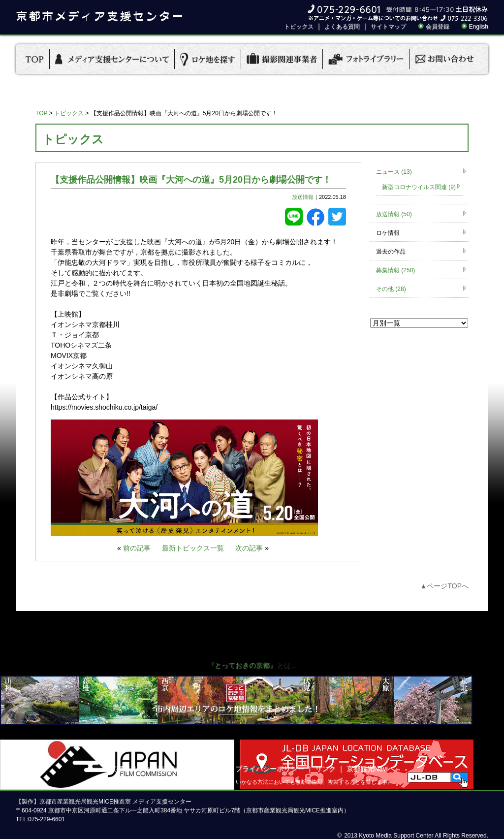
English (479, 27)
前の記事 (137, 548)
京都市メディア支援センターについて (168, 769)
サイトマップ (388, 27)
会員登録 (438, 27)
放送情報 (303, 197)
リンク (325, 769)
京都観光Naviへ (371, 769)
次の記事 (249, 548)
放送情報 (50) (394, 214)
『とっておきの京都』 (242, 665)
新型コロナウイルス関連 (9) (419, 187)
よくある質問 (342, 27)
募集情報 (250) (395, 270)
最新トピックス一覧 (193, 548)
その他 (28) (391, 289)
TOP (41, 113)
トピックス (299, 27)
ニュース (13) (394, 172)
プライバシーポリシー (270, 769)
